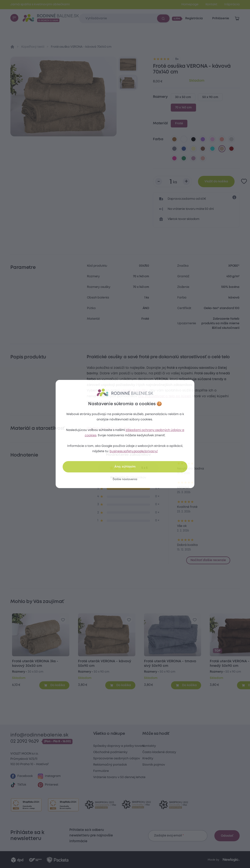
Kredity (148, 759)
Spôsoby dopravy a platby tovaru (119, 746)
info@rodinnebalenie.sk (39, 735)
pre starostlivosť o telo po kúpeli (164, 396)
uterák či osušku (134, 391)
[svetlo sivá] (231, 139)
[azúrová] (212, 149)
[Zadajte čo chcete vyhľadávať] (125, 18)
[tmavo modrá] (184, 149)
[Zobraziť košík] (237, 19)
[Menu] (14, 18)
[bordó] (231, 149)
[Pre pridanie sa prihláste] (244, 182)
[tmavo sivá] (174, 149)
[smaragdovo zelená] (184, 158)
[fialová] (203, 139)
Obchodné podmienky (110, 752)
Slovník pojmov (154, 765)
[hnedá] (174, 139)
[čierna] (193, 139)
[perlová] (203, 158)
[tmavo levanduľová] (193, 158)
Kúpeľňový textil (33, 47)
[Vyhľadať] (163, 18)
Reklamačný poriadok (110, 765)
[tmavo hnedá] (203, 149)
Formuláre (101, 771)
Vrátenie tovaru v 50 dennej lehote (119, 777)
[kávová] (222, 149)
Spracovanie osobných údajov (117, 759)
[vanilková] (193, 149)
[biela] (184, 139)
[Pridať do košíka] (54, 685)
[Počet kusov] (172, 182)
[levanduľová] (212, 139)
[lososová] (222, 139)
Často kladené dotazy (159, 752)
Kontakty (149, 746)
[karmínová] (174, 158)
